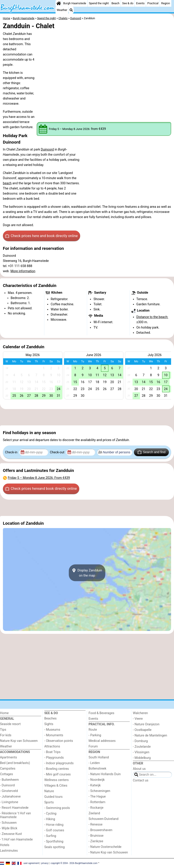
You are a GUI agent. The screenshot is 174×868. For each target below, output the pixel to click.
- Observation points (59, 741)
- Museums (52, 730)
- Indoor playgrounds (59, 763)
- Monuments (54, 735)
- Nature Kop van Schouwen (108, 852)
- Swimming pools (57, 808)
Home (4, 713)
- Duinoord (7, 785)
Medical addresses (102, 741)
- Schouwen (8, 823)
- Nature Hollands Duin (105, 774)
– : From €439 (39, 478)
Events (140, 3)
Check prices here (41, 236)
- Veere (138, 719)
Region (166, 3)
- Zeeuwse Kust (11, 834)
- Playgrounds (54, 758)
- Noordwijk (97, 780)
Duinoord (47, 150)
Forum (93, 746)
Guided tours (54, 797)
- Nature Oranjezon (146, 724)
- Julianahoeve (10, 797)
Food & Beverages (102, 713)
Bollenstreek (98, 769)
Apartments (9, 757)
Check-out (58, 452)
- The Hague (97, 797)
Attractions (52, 746)
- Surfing (50, 836)
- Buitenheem (9, 780)
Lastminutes (9, 851)
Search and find (151, 452)
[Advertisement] (87, 417)
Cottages (6, 774)
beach (7, 183)
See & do (128, 3)
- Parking (95, 735)
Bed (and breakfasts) (15, 763)
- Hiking (50, 819)
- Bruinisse (96, 836)
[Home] (59, 3)
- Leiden (94, 763)
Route (93, 730)
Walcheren (140, 713)
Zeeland (94, 813)
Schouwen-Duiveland (104, 819)
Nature (49, 791)
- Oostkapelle (142, 730)
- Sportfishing (54, 841)
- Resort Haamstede (14, 808)
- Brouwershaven (101, 830)
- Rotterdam (97, 802)
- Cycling (50, 814)
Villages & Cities (56, 786)
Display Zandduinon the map (87, 573)
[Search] (71, 10)
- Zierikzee (96, 841)
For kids (6, 735)
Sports (49, 802)
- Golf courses (54, 830)
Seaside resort (10, 724)
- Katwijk (95, 785)
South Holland (99, 757)
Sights (49, 724)
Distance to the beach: (152, 317)
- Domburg (140, 741)
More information (23, 271)
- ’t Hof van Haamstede (16, 839)
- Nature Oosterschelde (105, 847)
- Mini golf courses (58, 774)
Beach (115, 3)
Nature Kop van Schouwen (19, 741)
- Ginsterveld (9, 791)
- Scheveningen (100, 791)
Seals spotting (55, 847)
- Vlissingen (141, 752)
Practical (153, 3)
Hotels (5, 845)
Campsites (8, 769)
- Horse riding (54, 825)
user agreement (31, 863)
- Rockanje (96, 808)
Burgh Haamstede (75, 3)
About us (139, 769)
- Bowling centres (57, 769)
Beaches (50, 718)
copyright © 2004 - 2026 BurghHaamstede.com (74, 863)
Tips (3, 730)
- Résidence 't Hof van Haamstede (15, 815)
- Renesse (96, 824)
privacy (45, 863)
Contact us (141, 780)
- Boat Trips (53, 752)
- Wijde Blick (9, 828)
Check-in (12, 452)
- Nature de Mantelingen (150, 735)
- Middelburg (142, 758)
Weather (62, 10)
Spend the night (99, 3)
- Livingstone (9, 802)
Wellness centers (57, 780)
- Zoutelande (142, 747)
